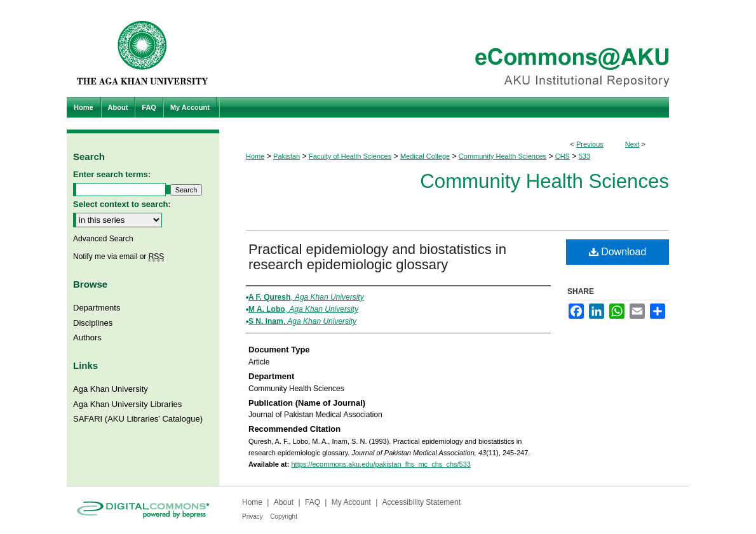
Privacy (253, 517)
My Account (351, 502)
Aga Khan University (111, 389)
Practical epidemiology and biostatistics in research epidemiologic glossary (377, 257)
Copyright (284, 517)
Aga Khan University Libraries (127, 404)
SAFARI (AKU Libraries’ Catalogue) (138, 419)
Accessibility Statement (422, 502)
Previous (590, 144)
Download (618, 252)
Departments (97, 308)
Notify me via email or (118, 257)
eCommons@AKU (454, 49)
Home (255, 156)
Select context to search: (122, 204)
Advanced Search (103, 239)
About (284, 502)
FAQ (313, 502)
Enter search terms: (112, 174)
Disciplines (93, 323)
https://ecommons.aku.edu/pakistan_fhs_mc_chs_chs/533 (381, 464)
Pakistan (287, 156)
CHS (563, 156)
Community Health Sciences (503, 156)
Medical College (425, 156)
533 (584, 156)
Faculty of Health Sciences (350, 156)
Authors (87, 337)
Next (632, 144)
